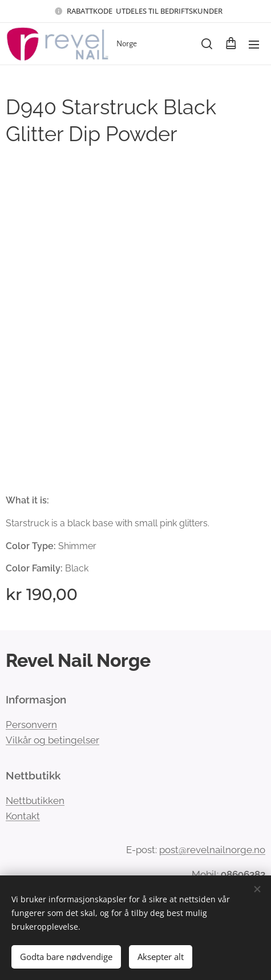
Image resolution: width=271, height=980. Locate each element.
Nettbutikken (35, 800)
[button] (207, 44)
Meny (254, 45)
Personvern (31, 725)
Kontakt (23, 816)
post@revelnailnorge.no (212, 850)
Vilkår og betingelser (52, 740)
